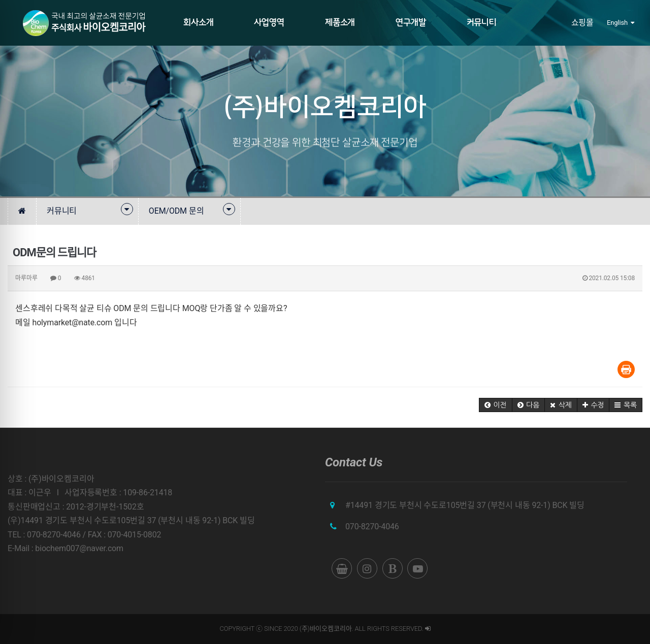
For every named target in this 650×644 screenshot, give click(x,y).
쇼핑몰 (583, 23)
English (621, 23)
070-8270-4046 (372, 527)
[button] (496, 405)
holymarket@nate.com (73, 323)
